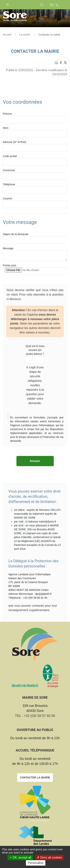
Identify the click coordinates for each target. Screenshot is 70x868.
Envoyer (35, 461)
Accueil (7, 35)
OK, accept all (20, 857)
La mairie (25, 35)
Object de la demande (16, 234)
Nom (6, 128)
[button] (7, 4)
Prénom (7, 114)
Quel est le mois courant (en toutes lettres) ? (35, 350)
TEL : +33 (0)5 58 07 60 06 (35, 716)
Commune (9, 170)
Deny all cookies (49, 857)
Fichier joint (10, 265)
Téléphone (9, 184)
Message (8, 248)
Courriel (7, 199)
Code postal (10, 156)
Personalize (36, 863)
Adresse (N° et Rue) (14, 142)
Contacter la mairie (35, 777)
